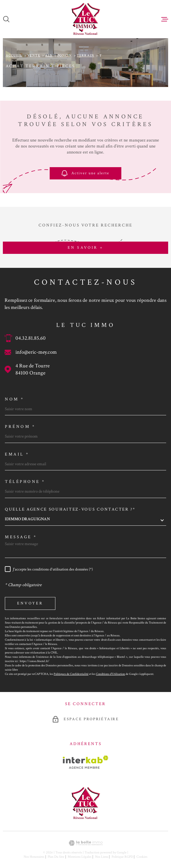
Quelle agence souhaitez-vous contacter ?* (70, 509)
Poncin (65, 55)
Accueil (14, 55)
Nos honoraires (34, 857)
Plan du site (56, 857)
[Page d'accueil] (86, 19)
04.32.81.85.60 (31, 338)
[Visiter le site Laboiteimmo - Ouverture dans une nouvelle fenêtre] (86, 843)
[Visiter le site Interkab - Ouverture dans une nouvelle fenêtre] (86, 762)
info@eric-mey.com (36, 352)
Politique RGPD (122, 857)
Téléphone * (25, 482)
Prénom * (20, 427)
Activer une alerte (86, 173)
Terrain (86, 55)
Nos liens (102, 857)
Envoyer (30, 603)
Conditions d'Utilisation (110, 674)
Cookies (142, 857)
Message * (21, 537)
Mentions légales (80, 857)
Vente (34, 55)
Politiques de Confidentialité (71, 674)
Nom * (15, 399)
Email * (17, 454)
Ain (49, 55)
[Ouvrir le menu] (165, 19)
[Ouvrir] (6, 19)
